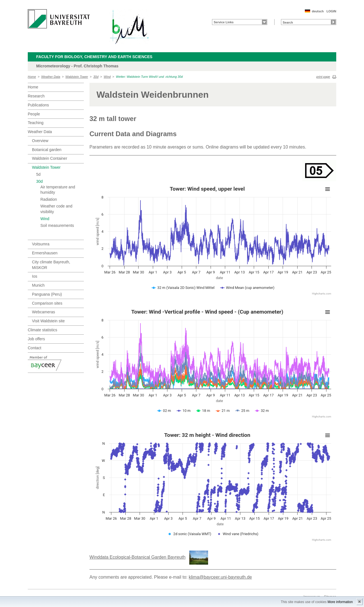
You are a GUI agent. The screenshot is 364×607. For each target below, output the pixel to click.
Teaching (36, 123)
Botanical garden (47, 150)
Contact (34, 348)
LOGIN (331, 11)
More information (340, 602)
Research (36, 96)
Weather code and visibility (56, 209)
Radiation (49, 199)
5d (38, 174)
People (34, 114)
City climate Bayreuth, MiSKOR (51, 265)
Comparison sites (47, 303)
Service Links (224, 22)
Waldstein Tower (77, 77)
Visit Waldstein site (48, 321)
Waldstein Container (50, 158)
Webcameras (43, 312)
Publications (38, 105)
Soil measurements (57, 225)
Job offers (36, 339)
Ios (35, 276)
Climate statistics (42, 330)
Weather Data (51, 77)
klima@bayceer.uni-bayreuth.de (220, 577)
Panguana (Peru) (47, 294)
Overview (40, 141)
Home (32, 77)
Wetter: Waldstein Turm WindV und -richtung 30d (149, 77)
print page (323, 77)
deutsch (318, 11)
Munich (38, 285)
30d (96, 77)
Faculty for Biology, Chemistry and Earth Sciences (94, 57)
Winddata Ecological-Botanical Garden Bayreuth (137, 557)
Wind (107, 77)
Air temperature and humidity (58, 190)
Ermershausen (45, 253)
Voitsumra (41, 244)
